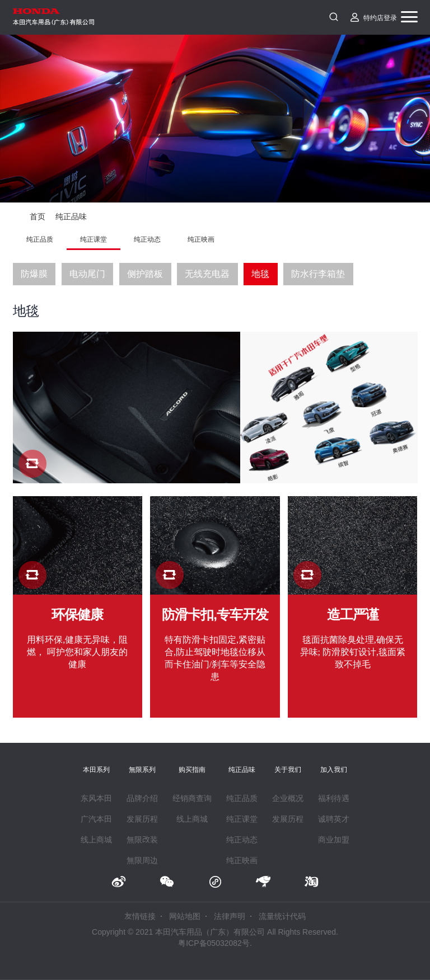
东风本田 (96, 798)
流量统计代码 (282, 916)
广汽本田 (96, 819)
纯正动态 (147, 239)
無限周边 (142, 860)
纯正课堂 (94, 239)
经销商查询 (192, 798)
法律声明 (230, 916)
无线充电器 (207, 274)
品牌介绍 (142, 798)
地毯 (260, 274)
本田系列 (96, 769)
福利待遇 (334, 798)
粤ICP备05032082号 (214, 943)
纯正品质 (40, 239)
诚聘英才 (334, 819)
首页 (38, 216)
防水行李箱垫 (318, 274)
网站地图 (185, 916)
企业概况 (288, 798)
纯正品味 (71, 216)
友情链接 (140, 916)
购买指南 (192, 769)
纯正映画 (201, 239)
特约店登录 (380, 17)
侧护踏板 (145, 274)
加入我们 (334, 769)
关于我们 (288, 769)
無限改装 (142, 840)
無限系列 (142, 769)
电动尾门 (87, 274)
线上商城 (96, 840)
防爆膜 (34, 274)
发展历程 (142, 819)
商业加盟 (334, 840)
